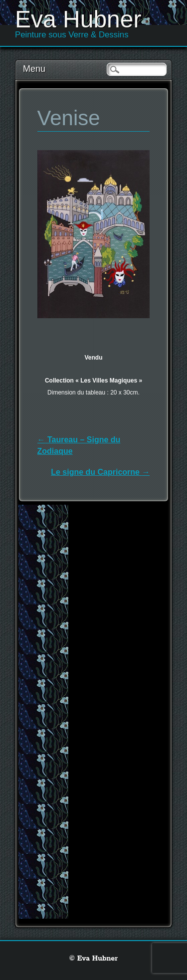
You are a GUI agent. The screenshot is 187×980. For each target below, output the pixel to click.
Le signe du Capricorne (100, 472)
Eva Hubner (78, 19)
